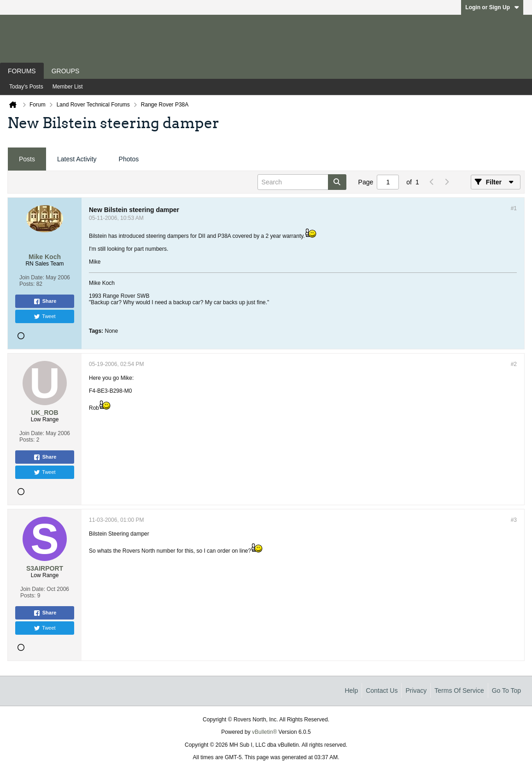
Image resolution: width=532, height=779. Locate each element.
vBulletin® (264, 732)
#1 (514, 208)
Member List (68, 87)
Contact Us (382, 690)
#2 (514, 364)
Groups (66, 71)
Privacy (416, 690)
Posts (27, 159)
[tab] (27, 159)
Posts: (27, 284)
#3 (514, 520)
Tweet (44, 317)
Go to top (506, 690)
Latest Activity (77, 159)
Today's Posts (26, 87)
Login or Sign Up (492, 7)
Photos (129, 159)
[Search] (302, 182)
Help (351, 690)
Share (45, 301)
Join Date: (32, 277)
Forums (22, 71)
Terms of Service (459, 690)
